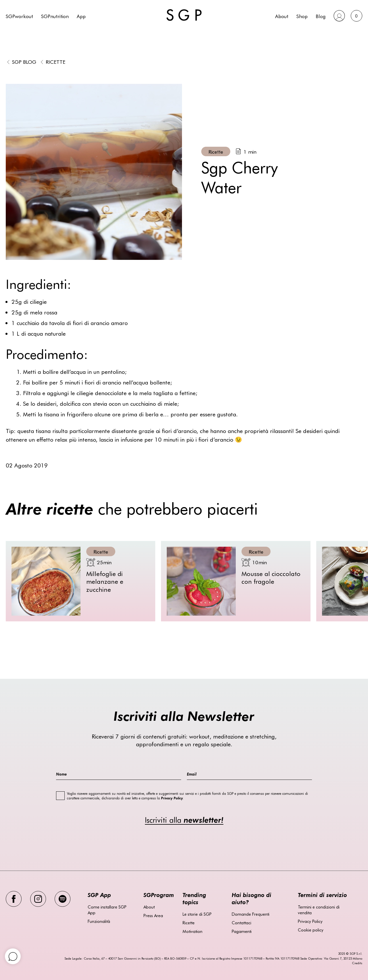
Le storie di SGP (197, 914)
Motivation (192, 931)
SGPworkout (19, 16)
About (282, 16)
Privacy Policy (310, 921)
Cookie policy (311, 930)
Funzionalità (99, 921)
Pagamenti (242, 931)
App (81, 16)
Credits (357, 963)
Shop (302, 16)
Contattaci (241, 923)
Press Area (153, 915)
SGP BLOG (24, 62)
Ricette (55, 62)
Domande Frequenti (251, 914)
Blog (321, 16)
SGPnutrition (55, 16)
